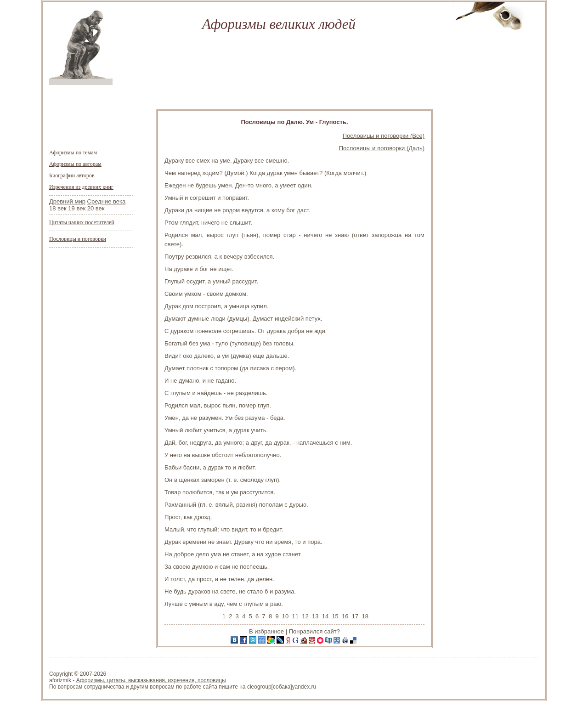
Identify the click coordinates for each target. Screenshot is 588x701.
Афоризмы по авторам (75, 164)
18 (365, 616)
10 (285, 616)
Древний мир (67, 201)
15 (335, 616)
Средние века (107, 201)
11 (295, 616)
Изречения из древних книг (81, 187)
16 (345, 616)
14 (325, 616)
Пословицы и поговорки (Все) (384, 136)
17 (355, 616)
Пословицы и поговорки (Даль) (382, 148)
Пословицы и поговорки (78, 239)
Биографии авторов (72, 175)
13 (315, 616)
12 (305, 616)
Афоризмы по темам (73, 153)
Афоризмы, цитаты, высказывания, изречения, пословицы (151, 680)
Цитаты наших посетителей (82, 222)
